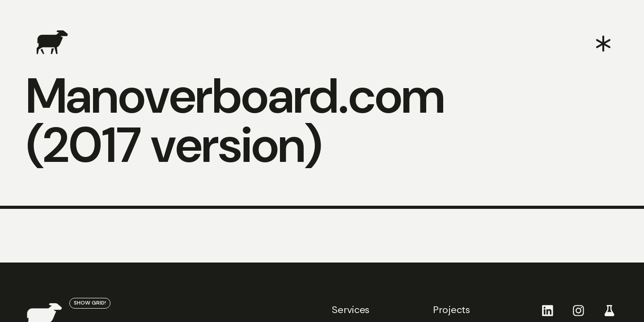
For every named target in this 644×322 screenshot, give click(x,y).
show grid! (90, 303)
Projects (451, 310)
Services (351, 310)
